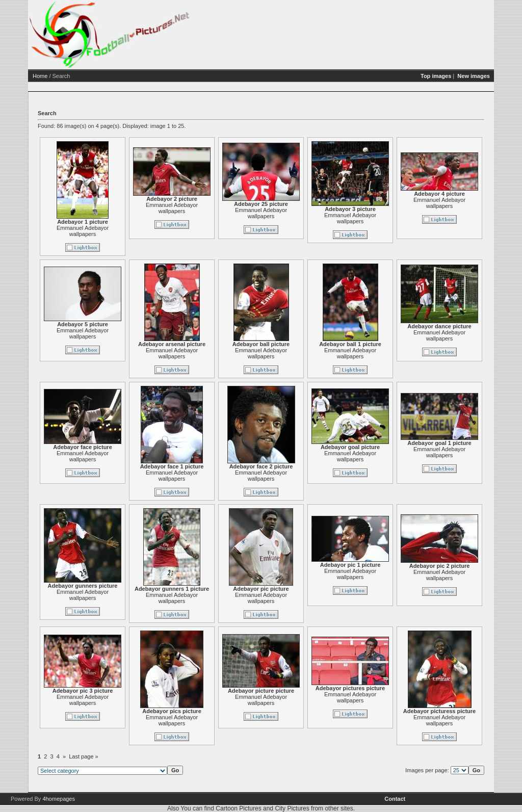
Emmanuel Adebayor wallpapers (83, 231)
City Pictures (292, 808)
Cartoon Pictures (238, 808)
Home (40, 76)
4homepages (59, 799)
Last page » (84, 756)
